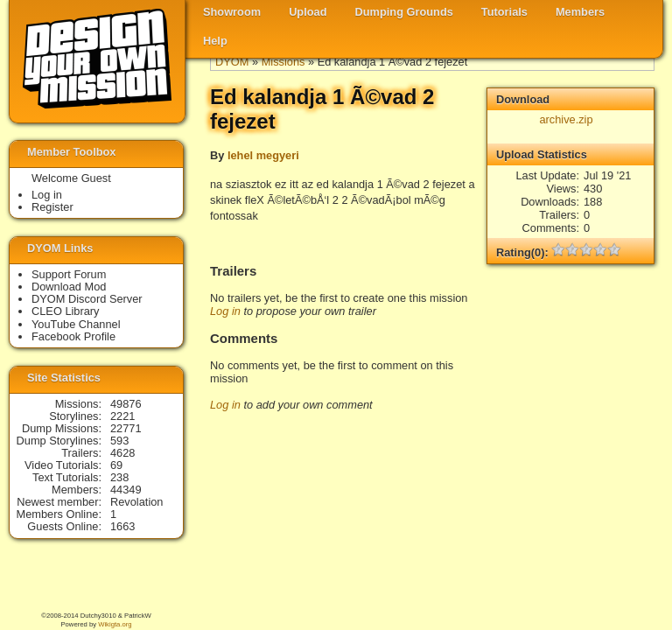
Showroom (232, 12)
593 (119, 441)
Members (580, 12)
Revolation (136, 502)
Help (215, 41)
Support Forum (69, 274)
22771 (126, 428)
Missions (283, 62)
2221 (122, 416)
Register (52, 207)
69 (116, 465)
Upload (308, 12)
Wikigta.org (115, 624)
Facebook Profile (73, 336)
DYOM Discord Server (87, 299)
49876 (126, 404)
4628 (122, 453)
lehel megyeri (263, 155)
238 (119, 477)
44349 (126, 490)
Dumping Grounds (404, 12)
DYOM (232, 62)
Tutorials (504, 12)
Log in (225, 311)
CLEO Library (66, 311)
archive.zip (566, 119)
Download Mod (69, 287)
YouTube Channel (76, 324)
